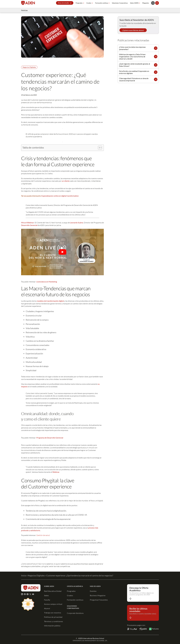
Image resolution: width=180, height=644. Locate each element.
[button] (65, 3)
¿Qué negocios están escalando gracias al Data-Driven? (134, 65)
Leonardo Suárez (77, 223)
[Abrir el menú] (157, 3)
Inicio (24, 576)
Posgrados (79, 3)
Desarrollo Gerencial (29, 225)
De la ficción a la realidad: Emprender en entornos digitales (134, 72)
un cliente (66, 181)
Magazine (146, 3)
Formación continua (102, 3)
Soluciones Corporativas (120, 3)
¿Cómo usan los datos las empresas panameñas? (132, 48)
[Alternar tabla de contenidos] (99, 148)
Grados (89, 3)
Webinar (56, 472)
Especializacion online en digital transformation (60, 196)
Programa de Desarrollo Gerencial (50, 438)
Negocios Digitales (29, 67)
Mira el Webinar (27, 223)
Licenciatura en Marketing (47, 282)
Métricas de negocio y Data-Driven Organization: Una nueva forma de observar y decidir (132, 57)
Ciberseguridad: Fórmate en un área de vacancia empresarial (134, 79)
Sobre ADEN (134, 3)
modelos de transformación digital (50, 301)
